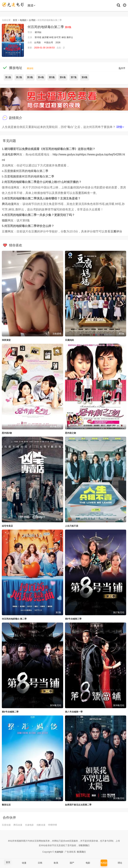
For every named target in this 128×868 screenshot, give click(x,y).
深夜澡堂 (6, 340)
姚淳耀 (45, 37)
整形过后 (6, 805)
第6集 (63, 77)
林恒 (64, 37)
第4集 (41, 77)
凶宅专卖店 (7, 526)
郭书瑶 (38, 37)
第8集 (85, 77)
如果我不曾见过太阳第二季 (78, 805)
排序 (122, 68)
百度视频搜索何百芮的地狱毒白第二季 (29, 176)
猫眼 (5, 220)
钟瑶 (51, 37)
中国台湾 (48, 43)
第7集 (74, 77)
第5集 (52, 77)
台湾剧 (32, 20)
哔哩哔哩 (53, 825)
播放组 (30, 68)
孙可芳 (57, 37)
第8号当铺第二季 (10, 712)
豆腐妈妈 (69, 340)
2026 (58, 43)
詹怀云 (70, 37)
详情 (120, 127)
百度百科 (81, 193)
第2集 (19, 77)
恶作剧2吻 (7, 433)
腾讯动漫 (8, 204)
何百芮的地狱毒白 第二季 (14, 619)
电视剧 (23, 20)
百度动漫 (6, 825)
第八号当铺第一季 (74, 712)
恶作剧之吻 (71, 433)
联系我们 (85, 845)
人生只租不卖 (72, 526)
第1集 (8, 77)
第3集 (30, 77)
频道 (31, 5)
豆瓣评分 (116, 231)
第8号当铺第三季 (73, 619)
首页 (15, 20)
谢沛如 (38, 32)
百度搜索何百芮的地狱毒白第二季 (26, 171)
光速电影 (29, 825)
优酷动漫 (41, 825)
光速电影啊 (9, 154)
